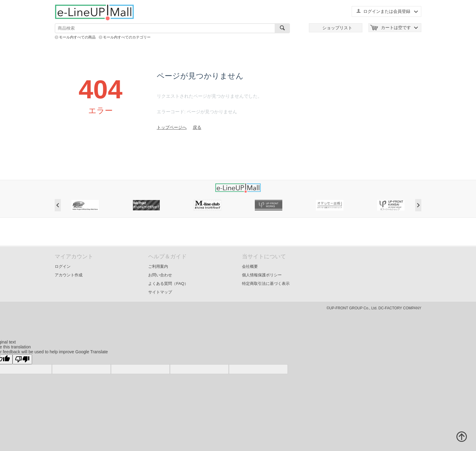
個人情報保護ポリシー (262, 275)
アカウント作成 (69, 275)
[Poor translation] (22, 359)
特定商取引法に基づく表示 (266, 284)
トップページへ (172, 127)
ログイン (63, 266)
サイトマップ (160, 292)
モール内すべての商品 (77, 37)
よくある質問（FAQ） (168, 284)
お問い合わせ (160, 275)
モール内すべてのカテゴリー (127, 37)
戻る (197, 127)
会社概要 (250, 266)
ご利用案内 (158, 266)
